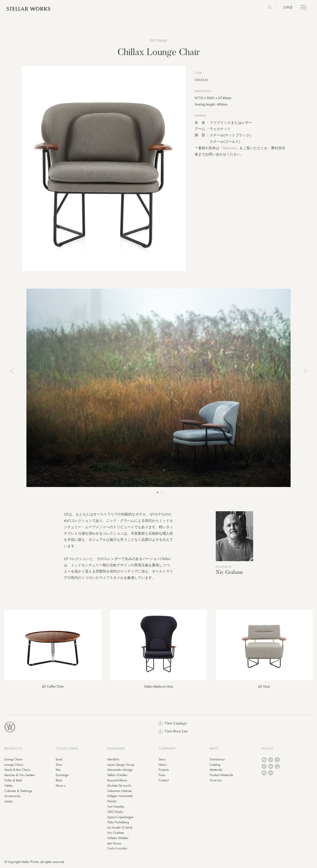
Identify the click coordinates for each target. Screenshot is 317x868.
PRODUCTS (13, 750)
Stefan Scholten (117, 776)
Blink (59, 781)
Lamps (9, 802)
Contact (164, 781)
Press (162, 776)
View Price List (173, 732)
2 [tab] (162, 494)
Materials (229, 149)
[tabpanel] (158, 389)
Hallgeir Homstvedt (120, 797)
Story (162, 760)
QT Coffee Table (53, 688)
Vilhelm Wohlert (118, 839)
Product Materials (221, 776)
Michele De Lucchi (119, 787)
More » (61, 787)
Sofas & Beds (13, 781)
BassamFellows (117, 781)
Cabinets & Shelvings (18, 792)
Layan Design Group (121, 766)
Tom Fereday (116, 808)
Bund (59, 760)
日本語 (288, 7)
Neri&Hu (113, 760)
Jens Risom (114, 844)
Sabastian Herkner (120, 792)
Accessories (12, 797)
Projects (164, 771)
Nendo (112, 802)
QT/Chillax (158, 41)
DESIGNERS (116, 750)
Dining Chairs (14, 760)
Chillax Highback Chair (159, 688)
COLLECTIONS (67, 750)
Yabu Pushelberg (118, 823)
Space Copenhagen (120, 818)
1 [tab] (157, 494)
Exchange (62, 776)
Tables (9, 787)
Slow (59, 766)
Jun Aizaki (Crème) (120, 829)
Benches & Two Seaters (20, 776)
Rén (58, 771)
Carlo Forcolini (117, 849)
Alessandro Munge (120, 771)
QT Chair (264, 688)
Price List (216, 781)
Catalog (215, 766)
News (162, 766)
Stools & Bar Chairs (18, 771)
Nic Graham (229, 573)
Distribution (217, 760)
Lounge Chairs (14, 766)
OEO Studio (115, 813)
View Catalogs (173, 724)
